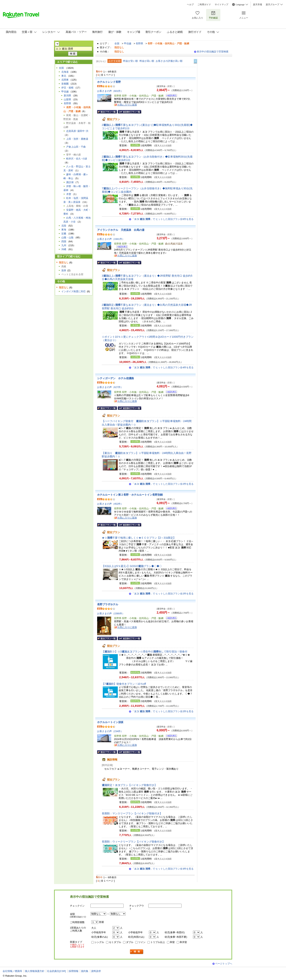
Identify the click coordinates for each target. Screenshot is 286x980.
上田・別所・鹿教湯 (77, 139)
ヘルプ (190, 5)
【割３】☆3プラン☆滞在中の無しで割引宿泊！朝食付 (145, 652)
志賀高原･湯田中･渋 (77, 131)
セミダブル (115, 942)
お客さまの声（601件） (110, 91)
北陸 (64, 226)
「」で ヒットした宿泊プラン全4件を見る (163, 367)
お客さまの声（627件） (110, 387)
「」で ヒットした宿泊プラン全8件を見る (163, 219)
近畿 (64, 234)
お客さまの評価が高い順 (169, 61)
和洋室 (183, 942)
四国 (64, 241)
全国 (117, 43)
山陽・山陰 (67, 237)
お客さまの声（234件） (110, 731)
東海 (64, 230)
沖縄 (64, 249)
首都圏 (65, 84)
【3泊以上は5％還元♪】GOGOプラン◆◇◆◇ (132, 566)
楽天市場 (257, 5)
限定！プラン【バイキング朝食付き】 (129, 785)
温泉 (64, 270)
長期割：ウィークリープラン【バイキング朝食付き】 (133, 842)
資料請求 (96, 971)
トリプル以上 (158, 942)
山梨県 (67, 99)
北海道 (65, 72)
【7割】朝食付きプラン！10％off (124, 684)
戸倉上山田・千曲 (76, 147)
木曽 (69, 194)
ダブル (130, 942)
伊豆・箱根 (67, 88)
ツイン (142, 942)
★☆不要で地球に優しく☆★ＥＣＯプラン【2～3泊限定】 (139, 538)
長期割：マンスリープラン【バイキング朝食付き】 (132, 813)
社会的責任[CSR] (56, 971)
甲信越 (128, 43)
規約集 (85, 971)
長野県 (139, 43)
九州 (64, 245)
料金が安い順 (131, 61)
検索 (137, 952)
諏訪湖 (70, 182)
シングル (99, 942)
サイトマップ (221, 5)
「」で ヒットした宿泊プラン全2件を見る (163, 484)
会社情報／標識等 (12, 971)
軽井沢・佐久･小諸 (77, 159)
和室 (172, 942)
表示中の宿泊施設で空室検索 (213, 52)
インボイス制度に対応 (74, 291)
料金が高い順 (147, 61)
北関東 (65, 80)
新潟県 (67, 96)
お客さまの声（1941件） (111, 239)
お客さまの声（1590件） (111, 613)
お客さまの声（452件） (110, 504)
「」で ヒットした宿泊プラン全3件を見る (163, 869)
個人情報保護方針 (35, 971)
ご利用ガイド (204, 5)
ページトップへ (224, 964)
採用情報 (74, 971)
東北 (64, 76)
